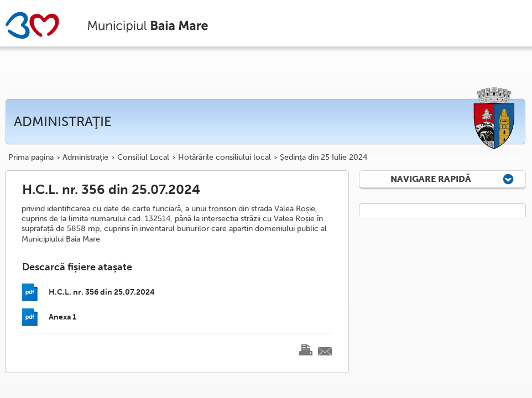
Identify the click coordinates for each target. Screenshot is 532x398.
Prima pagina (31, 158)
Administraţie (85, 158)
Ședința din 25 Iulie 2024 (324, 158)
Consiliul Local (143, 158)
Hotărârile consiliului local (225, 158)
